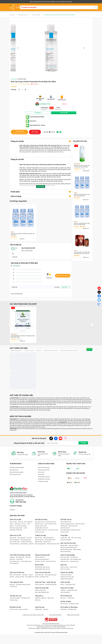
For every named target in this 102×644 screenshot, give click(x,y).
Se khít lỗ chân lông (26, 553)
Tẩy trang (20, 533)
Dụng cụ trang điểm (66, 551)
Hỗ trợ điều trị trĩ (30, 588)
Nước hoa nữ (73, 579)
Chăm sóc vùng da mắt (16, 540)
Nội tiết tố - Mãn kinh (41, 610)
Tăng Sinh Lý (39, 607)
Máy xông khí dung (66, 563)
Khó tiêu (12, 588)
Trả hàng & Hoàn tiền (44, 472)
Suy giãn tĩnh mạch (72, 602)
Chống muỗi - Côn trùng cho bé (69, 537)
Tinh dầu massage (15, 610)
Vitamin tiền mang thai (67, 590)
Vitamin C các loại (40, 573)
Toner (28, 535)
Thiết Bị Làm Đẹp (40, 547)
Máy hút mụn (47, 553)
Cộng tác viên (23, 2)
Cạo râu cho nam (40, 544)
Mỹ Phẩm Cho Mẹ (15, 619)
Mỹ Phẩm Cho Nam (41, 531)
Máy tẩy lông (39, 553)
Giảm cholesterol (65, 604)
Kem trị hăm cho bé (66, 533)
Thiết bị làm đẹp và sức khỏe (55, 350)
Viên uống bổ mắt (70, 596)
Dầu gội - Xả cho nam (41, 537)
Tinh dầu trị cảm (25, 610)
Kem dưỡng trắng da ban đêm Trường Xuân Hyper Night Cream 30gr (23, 336)
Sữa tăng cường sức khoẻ (23, 596)
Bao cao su (64, 610)
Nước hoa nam (65, 579)
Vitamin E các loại (51, 573)
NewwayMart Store (44, 102)
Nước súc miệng (65, 569)
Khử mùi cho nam (53, 542)
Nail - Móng (78, 549)
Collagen (12, 569)
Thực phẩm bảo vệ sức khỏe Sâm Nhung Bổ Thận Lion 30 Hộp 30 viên (82, 253)
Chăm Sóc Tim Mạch (67, 600)
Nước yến (12, 596)
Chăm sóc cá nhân (31, 350)
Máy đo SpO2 (64, 557)
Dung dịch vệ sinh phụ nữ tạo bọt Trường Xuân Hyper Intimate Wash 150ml (82, 165)
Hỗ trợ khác (20, 571)
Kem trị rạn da (14, 621)
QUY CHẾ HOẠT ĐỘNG (55, 627)
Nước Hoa (64, 576)
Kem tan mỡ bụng (15, 555)
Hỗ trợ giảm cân (20, 569)
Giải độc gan (38, 621)
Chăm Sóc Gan (40, 619)
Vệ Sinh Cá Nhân (66, 613)
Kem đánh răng (65, 571)
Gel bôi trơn (71, 610)
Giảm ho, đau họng (40, 602)
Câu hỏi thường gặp (25, 83)
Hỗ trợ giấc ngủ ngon (51, 586)
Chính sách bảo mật (15, 477)
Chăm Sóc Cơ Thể (15, 547)
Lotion (25, 540)
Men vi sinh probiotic (15, 586)
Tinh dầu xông (14, 612)
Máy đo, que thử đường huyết (69, 559)
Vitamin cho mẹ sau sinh (67, 588)
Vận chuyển (41, 475)
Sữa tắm (31, 555)
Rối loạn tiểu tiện (40, 596)
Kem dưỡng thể (21, 549)
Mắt (69, 549)
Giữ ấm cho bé (64, 544)
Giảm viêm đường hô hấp (42, 604)
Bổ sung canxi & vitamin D (42, 571)
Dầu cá (62, 596)
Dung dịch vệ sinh (74, 615)
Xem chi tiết (41, 185)
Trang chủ (12, 13)
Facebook (12, 521)
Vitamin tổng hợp (40, 569)
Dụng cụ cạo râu (40, 551)
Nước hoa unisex (65, 581)
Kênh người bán (14, 2)
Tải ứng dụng (32, 2)
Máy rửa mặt (39, 549)
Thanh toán (41, 477)
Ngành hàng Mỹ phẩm (24, 13)
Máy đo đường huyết (66, 561)
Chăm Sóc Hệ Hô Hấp (42, 600)
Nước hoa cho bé (65, 540)
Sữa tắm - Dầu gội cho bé (67, 535)
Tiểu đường (64, 621)
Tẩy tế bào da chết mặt (16, 542)
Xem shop (64, 111)
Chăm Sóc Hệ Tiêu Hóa (17, 584)
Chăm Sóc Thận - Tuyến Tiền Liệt (45, 594)
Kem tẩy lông (24, 555)
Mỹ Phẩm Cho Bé (66, 531)
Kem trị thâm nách (15, 553)
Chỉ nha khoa (74, 569)
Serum (11, 535)
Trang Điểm (64, 547)
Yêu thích (47, 131)
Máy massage (77, 561)
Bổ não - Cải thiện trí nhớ (42, 588)
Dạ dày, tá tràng (20, 588)
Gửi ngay (82, 446)
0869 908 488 (23, 513)
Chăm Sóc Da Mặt (38, 13)
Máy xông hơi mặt (50, 551)
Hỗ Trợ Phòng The (66, 607)
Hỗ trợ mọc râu (39, 535)
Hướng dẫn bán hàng (44, 479)
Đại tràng (25, 586)
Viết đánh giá (15, 265)
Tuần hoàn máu (39, 586)
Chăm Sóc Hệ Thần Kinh (43, 584)
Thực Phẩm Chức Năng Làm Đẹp (20, 567)
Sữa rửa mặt (13, 533)
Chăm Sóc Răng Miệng (68, 567)
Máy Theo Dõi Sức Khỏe (68, 555)
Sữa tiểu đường (72, 621)
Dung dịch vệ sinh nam (41, 542)
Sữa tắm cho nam (51, 533)
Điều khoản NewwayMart (17, 475)
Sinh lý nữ (38, 612)
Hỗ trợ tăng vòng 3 (26, 573)
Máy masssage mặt (40, 555)
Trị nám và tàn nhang (21, 537)
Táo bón (31, 586)
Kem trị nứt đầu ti (23, 621)
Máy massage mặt (48, 549)
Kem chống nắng (14, 551)
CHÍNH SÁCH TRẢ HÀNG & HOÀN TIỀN (33, 627)
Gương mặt (64, 549)
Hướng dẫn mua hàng (44, 481)
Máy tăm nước (64, 573)
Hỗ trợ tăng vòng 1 (15, 573)
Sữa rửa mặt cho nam (50, 535)
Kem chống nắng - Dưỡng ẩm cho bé (70, 542)
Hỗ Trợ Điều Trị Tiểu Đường (69, 619)
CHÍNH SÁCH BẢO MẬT (73, 627)
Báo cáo (65, 103)
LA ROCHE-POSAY (22, 78)
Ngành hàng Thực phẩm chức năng (21, 353)
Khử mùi (29, 549)
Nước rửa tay (64, 615)
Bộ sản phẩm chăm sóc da (42, 579)
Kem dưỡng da (28, 533)
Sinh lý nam (51, 610)
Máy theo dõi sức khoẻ (53, 555)
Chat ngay (38, 111)
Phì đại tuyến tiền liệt (51, 596)
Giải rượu (46, 621)
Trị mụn (24, 535)
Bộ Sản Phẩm (39, 576)
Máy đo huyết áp (74, 557)
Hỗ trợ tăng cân (14, 575)
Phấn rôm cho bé (80, 535)
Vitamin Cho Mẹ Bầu (67, 584)
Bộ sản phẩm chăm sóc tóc (42, 581)
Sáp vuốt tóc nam (40, 533)
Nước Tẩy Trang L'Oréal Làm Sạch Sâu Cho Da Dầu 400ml (82, 224)
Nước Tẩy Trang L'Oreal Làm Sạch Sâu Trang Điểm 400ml (82, 194)
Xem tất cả (87, 350)
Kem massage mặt (25, 551)
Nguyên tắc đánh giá (63, 275)
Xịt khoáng (17, 535)
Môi (72, 549)
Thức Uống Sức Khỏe (16, 594)
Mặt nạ (12, 537)
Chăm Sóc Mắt (65, 594)
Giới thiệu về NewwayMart (17, 470)
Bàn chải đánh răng (75, 571)
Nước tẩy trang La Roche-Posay (29, 172)
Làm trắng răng (74, 573)
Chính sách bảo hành (44, 470)
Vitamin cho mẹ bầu (66, 586)
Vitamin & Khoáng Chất (42, 567)
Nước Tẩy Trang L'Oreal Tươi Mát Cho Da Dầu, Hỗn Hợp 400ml (22, 233)
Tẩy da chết (13, 549)
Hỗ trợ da (28, 569)
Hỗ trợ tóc (12, 571)
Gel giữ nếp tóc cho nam (42, 540)
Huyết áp (63, 602)
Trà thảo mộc (13, 598)
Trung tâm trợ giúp (43, 484)
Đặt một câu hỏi (14, 248)
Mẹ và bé (42, 350)
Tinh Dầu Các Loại (15, 607)
